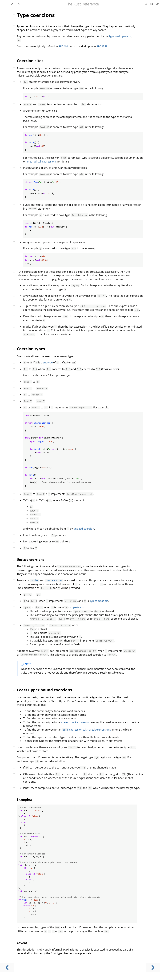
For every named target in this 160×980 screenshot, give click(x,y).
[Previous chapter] (7, 968)
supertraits (77, 607)
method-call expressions (42, 162)
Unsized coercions (30, 559)
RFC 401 (63, 46)
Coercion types (31, 349)
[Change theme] (12, 4)
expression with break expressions (86, 730)
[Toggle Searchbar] (19, 4)
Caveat (22, 943)
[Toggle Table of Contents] (5, 4)
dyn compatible (99, 601)
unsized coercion (84, 529)
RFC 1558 (102, 46)
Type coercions (36, 15)
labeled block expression (75, 722)
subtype (48, 362)
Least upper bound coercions (44, 690)
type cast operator (120, 36)
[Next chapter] (153, 968)
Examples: (24, 799)
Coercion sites (30, 61)
